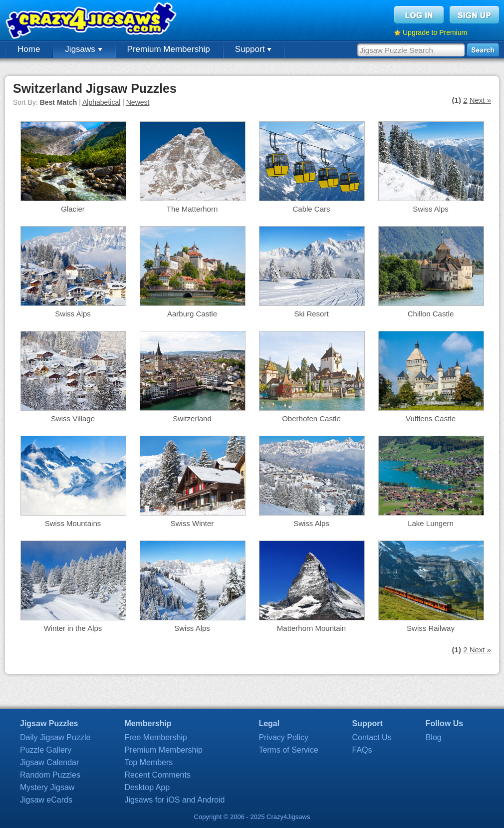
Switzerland (192, 418)
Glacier (73, 209)
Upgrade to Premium (435, 32)
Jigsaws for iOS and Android (174, 800)
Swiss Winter (192, 523)
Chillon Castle (431, 314)
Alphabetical (101, 102)
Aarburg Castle (192, 314)
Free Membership (155, 737)
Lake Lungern (431, 523)
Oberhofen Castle (311, 418)
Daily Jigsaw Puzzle (55, 737)
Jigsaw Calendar (49, 762)
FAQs (362, 750)
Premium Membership (169, 49)
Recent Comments (157, 775)
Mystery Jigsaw (47, 787)
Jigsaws (83, 49)
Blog (434, 737)
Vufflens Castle (431, 418)
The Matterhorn (192, 209)
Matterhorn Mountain (311, 628)
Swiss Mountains (73, 523)
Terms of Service (288, 750)
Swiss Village (73, 418)
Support (253, 49)
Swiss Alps (431, 209)
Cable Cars (311, 209)
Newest (138, 102)
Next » (480, 100)
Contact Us (372, 737)
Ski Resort (311, 314)
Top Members (148, 762)
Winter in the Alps (73, 628)
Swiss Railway (431, 628)
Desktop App (147, 787)
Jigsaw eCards (46, 800)
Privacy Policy (283, 737)
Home (29, 49)
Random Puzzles (50, 775)
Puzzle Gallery (46, 750)
